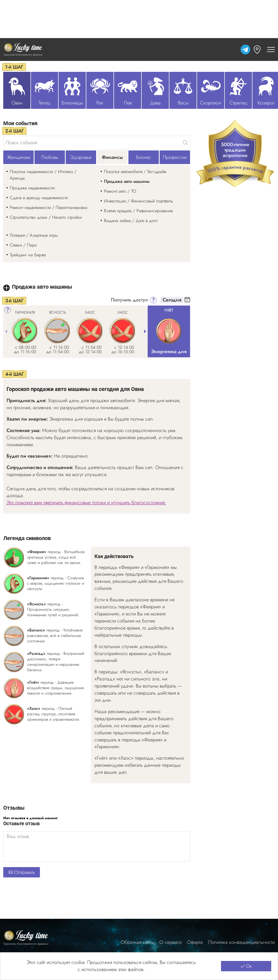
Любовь (50, 157)
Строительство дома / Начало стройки (46, 217)
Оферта (195, 942)
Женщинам (19, 157)
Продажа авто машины (127, 181)
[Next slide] (145, 331)
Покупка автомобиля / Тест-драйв (135, 172)
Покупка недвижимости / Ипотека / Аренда (43, 175)
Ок (246, 966)
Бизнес (144, 157)
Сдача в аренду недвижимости (39, 198)
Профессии (175, 157)
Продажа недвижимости (32, 188)
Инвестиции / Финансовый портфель (138, 201)
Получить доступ (129, 300)
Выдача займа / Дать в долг (131, 221)
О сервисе (170, 942)
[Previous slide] (6, 331)
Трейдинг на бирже (28, 255)
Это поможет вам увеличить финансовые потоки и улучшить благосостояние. (86, 503)
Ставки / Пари (23, 245)
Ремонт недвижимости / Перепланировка (49, 207)
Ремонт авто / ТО (120, 191)
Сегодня (172, 300)
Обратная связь (137, 942)
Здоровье (81, 157)
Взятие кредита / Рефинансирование (138, 211)
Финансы (112, 157)
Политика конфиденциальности (241, 942)
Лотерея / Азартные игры (34, 235)
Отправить (22, 872)
